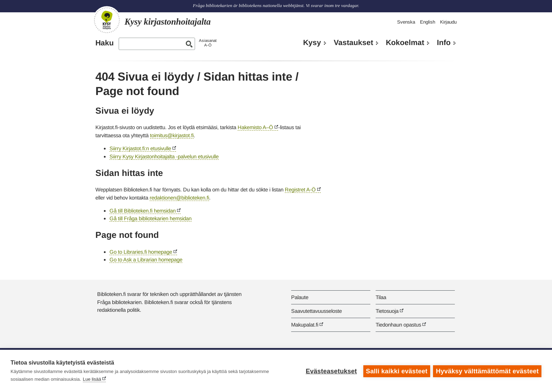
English (428, 22)
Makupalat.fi (305, 325)
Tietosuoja (387, 311)
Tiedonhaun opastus (398, 325)
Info (444, 43)
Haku (105, 43)
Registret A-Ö (300, 189)
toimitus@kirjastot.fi (172, 135)
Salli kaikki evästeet (396, 371)
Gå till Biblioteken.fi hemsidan (143, 211)
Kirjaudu (448, 22)
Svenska (406, 22)
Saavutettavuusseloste (316, 311)
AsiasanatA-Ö (208, 43)
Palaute (300, 297)
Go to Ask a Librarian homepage (146, 260)
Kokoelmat (405, 43)
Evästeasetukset (331, 371)
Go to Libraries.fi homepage (141, 252)
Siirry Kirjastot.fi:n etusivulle (140, 148)
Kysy (312, 43)
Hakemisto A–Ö (255, 127)
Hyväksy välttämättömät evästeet (487, 371)
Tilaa (381, 297)
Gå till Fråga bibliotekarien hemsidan (150, 218)
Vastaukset (353, 43)
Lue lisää (92, 379)
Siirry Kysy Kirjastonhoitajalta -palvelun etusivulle (164, 156)
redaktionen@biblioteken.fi (179, 198)
